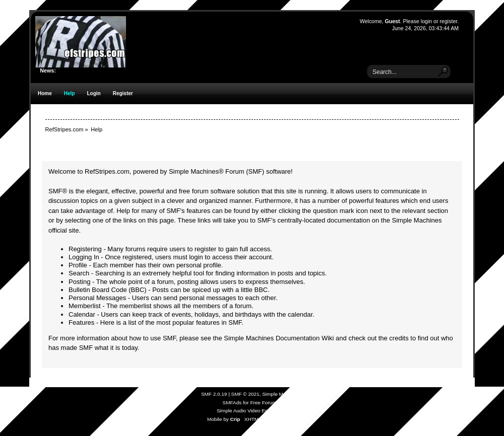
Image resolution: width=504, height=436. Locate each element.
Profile (78, 265)
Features (81, 322)
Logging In (84, 257)
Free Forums (264, 403)
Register (123, 93)
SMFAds (232, 403)
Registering (85, 249)
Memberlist (85, 306)
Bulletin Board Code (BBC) (108, 290)
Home (45, 93)
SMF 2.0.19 (214, 394)
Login (93, 93)
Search (79, 273)
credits (399, 338)
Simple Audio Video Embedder (251, 411)
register (448, 21)
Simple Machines (281, 394)
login (426, 21)
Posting (79, 282)
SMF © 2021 (245, 394)
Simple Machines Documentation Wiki (279, 338)
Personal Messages (97, 298)
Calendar (82, 314)
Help (70, 93)
